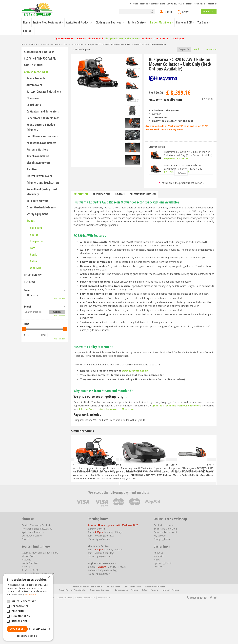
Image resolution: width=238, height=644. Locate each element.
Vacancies (159, 598)
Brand (27, 290)
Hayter (34, 235)
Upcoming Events (163, 605)
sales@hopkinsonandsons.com (122, 38)
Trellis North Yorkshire (170, 632)
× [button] (49, 577)
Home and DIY (33, 275)
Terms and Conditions (166, 571)
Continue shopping (81, 49)
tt (215, 640)
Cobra (33, 261)
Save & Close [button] (17, 629)
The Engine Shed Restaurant (37, 571)
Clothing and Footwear (40, 58)
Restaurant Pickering (150, 632)
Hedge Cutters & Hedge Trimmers (41, 127)
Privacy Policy (104, 640)
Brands (31, 221)
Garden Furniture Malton (155, 629)
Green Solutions (65, 640)
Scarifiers (32, 169)
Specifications (102, 194)
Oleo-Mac (36, 268)
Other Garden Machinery (41, 207)
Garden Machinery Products (36, 567)
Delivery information (143, 194)
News (157, 602)
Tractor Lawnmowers (39, 176)
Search (28, 307)
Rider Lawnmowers (38, 156)
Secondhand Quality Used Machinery (42, 192)
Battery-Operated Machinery (44, 91)
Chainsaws (33, 98)
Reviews (120, 194)
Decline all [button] (39, 629)
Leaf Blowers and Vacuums (42, 136)
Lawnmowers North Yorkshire (127, 632)
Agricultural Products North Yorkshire (88, 629)
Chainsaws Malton (113, 629)
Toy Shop (30, 282)
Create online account (165, 574)
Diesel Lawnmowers (38, 163)
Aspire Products (36, 78)
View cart (209, 11)
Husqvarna (36, 241)
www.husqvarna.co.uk (135, 371)
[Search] (137, 12)
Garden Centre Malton (133, 629)
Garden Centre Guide (85, 640)
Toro (33, 248)
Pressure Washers (37, 149)
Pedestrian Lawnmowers (41, 143)
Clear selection (60, 299)
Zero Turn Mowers (37, 201)
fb (211, 640)
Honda (34, 254)
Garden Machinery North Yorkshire (73, 632)
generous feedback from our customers (177, 406)
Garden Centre (34, 65)
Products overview (164, 567)
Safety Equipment (37, 214)
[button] (28, 636)
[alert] (28, 607)
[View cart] (188, 12)
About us (159, 595)
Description (81, 194)
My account (160, 578)
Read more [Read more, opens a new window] (30, 595)
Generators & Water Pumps (43, 118)
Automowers (34, 85)
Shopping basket (163, 581)
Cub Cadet (36, 228)
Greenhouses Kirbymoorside (101, 632)
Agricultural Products (39, 52)
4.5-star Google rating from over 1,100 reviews (106, 409)
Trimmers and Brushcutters (43, 182)
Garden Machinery (36, 72)
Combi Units (34, 105)
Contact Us (160, 609)
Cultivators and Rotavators (43, 111)
